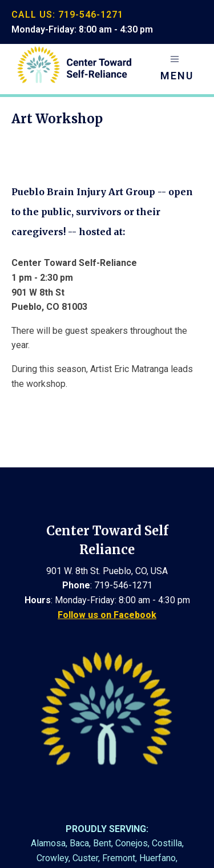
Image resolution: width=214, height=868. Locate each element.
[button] (177, 69)
